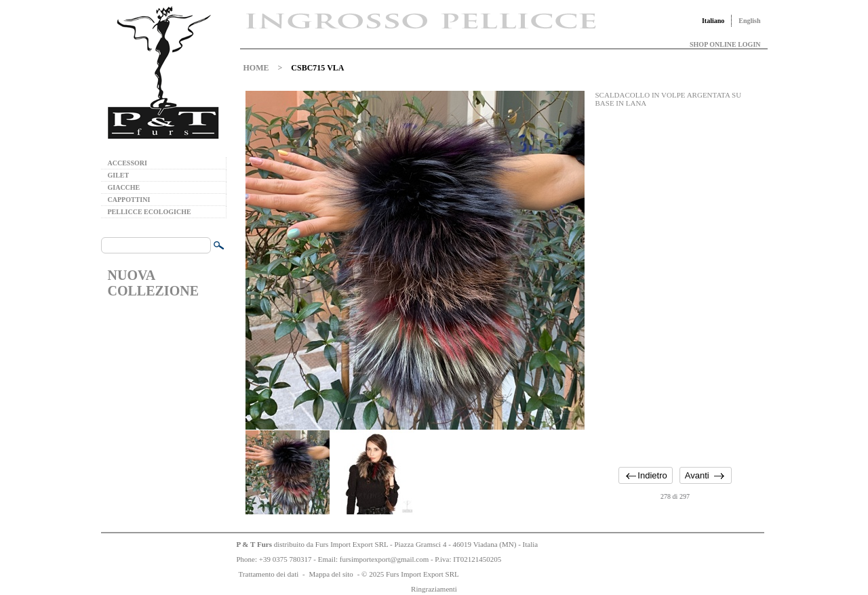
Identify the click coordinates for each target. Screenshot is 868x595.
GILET (119, 175)
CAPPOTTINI (129, 200)
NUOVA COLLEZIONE (153, 283)
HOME (256, 68)
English (749, 21)
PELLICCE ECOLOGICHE (150, 212)
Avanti (697, 475)
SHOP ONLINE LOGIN (725, 44)
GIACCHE (124, 187)
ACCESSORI (127, 163)
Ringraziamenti (434, 589)
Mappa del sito (331, 574)
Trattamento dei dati (269, 574)
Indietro (652, 475)
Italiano (713, 21)
